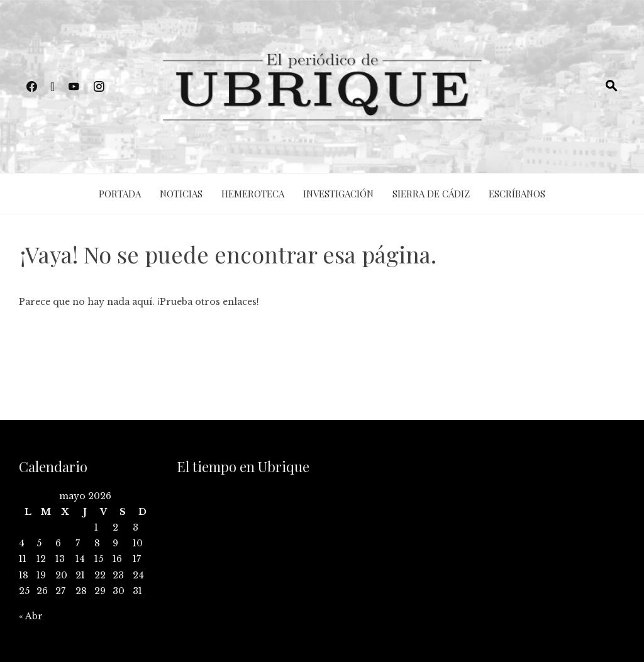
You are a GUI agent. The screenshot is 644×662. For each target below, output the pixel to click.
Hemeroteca (253, 194)
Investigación (338, 194)
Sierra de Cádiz (431, 194)
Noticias (181, 194)
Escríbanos (517, 194)
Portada (120, 194)
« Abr (31, 616)
